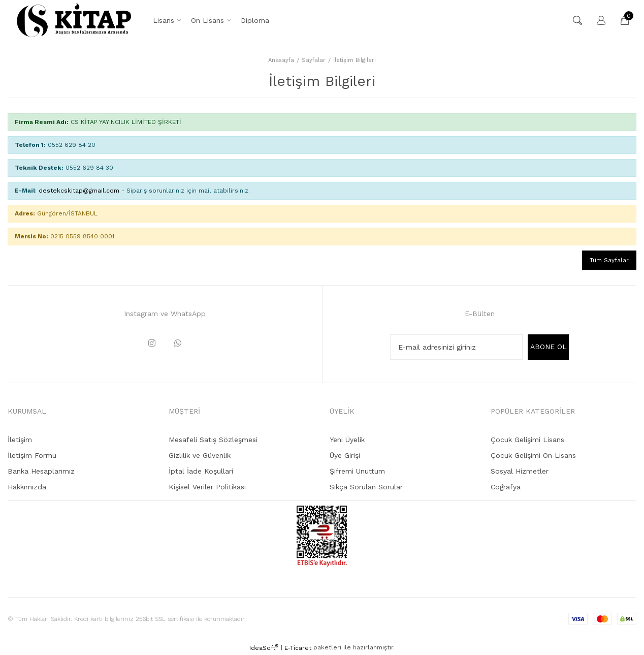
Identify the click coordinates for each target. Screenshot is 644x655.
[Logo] (74, 20)
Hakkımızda (27, 487)
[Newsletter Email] (456, 347)
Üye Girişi (345, 455)
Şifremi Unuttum (357, 471)
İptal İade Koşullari (201, 471)
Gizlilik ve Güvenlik (200, 455)
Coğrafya (506, 487)
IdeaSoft (264, 647)
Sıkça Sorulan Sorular (366, 487)
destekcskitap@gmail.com (79, 191)
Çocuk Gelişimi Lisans (527, 440)
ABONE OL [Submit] (549, 347)
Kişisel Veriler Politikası (207, 487)
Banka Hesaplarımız (41, 471)
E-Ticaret (298, 648)
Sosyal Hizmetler (520, 471)
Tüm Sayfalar (609, 260)
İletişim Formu (32, 455)
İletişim (20, 440)
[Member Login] (596, 20)
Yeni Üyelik (347, 440)
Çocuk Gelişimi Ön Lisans (533, 455)
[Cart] (620, 20)
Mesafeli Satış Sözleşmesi (213, 440)
